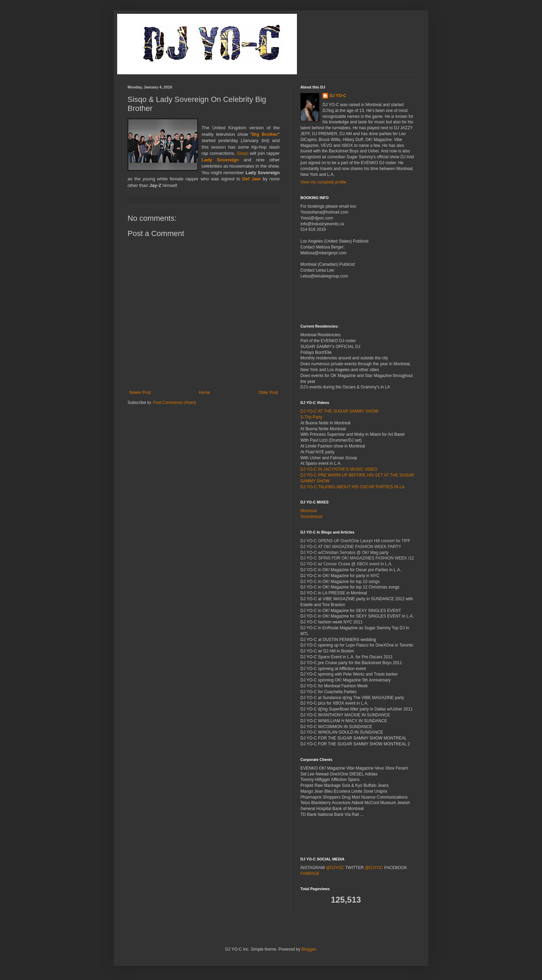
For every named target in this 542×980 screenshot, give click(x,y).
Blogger (309, 949)
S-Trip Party (311, 417)
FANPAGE (310, 874)
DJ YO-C (338, 96)
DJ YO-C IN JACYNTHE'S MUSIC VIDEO (339, 469)
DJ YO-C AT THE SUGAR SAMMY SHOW (339, 411)
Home (205, 393)
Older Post (268, 393)
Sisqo (242, 153)
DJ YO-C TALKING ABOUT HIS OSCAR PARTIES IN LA (352, 487)
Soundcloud (311, 517)
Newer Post (140, 393)
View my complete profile (323, 182)
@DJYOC (335, 868)
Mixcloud (309, 511)
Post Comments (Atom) (174, 403)
